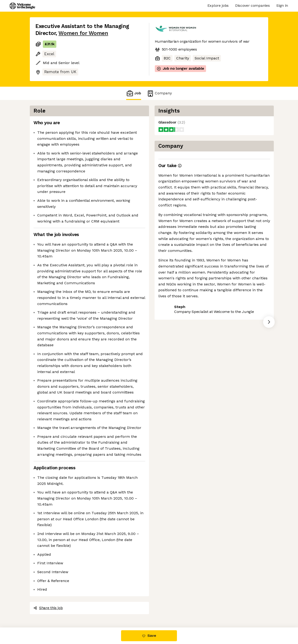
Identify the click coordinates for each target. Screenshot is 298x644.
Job (134, 93)
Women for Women (83, 33)
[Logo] (22, 6)
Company (159, 93)
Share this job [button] (48, 608)
